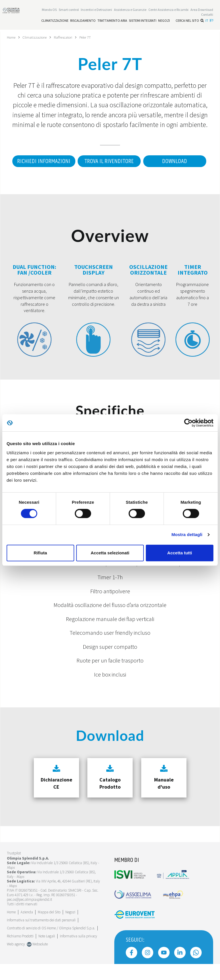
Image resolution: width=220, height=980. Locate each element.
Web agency (16, 960)
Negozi (70, 928)
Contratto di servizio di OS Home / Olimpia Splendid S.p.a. (51, 944)
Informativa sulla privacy (78, 952)
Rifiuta (40, 553)
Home (12, 37)
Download (108, 177)
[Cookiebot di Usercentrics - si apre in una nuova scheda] (188, 423)
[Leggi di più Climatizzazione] (55, 21)
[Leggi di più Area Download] (202, 10)
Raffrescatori (68, 37)
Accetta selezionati (110, 553)
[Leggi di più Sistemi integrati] (143, 21)
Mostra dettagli (187, 534)
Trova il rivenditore (142, 161)
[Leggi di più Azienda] (27, 928)
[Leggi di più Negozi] (164, 21)
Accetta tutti (180, 553)
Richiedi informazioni (74, 161)
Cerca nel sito (190, 21)
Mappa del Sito (49, 928)
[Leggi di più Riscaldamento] (83, 21)
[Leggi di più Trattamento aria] (112, 21)
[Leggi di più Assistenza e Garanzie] (130, 10)
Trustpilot (14, 869)
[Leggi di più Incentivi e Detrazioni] (96, 10)
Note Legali (47, 952)
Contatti (207, 15)
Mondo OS (49, 10)
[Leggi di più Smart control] (69, 10)
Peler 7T (92, 37)
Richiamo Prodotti (20, 952)
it (209, 21)
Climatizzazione (37, 37)
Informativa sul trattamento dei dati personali (41, 936)
